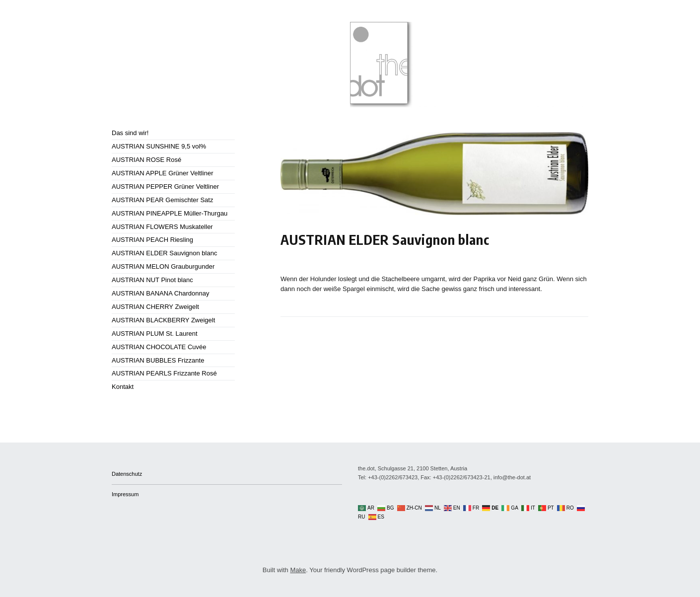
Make (298, 570)
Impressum (125, 494)
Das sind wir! (130, 133)
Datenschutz (127, 474)
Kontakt (123, 387)
